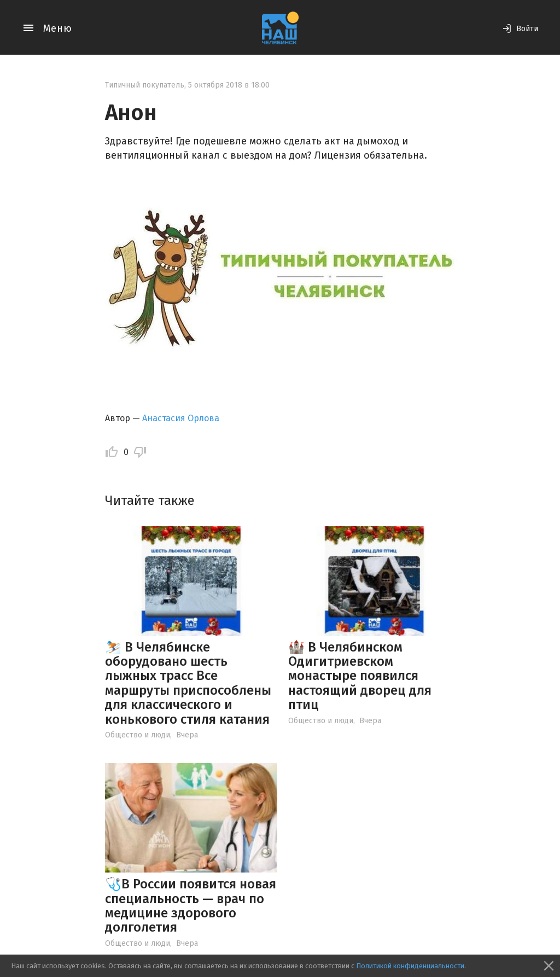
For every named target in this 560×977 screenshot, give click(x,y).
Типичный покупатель (145, 85)
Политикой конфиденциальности (410, 966)
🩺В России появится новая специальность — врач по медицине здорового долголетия (191, 906)
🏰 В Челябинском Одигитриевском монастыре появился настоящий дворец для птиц (360, 676)
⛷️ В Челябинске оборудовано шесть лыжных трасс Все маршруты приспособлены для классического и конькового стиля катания (188, 683)
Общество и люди (138, 735)
